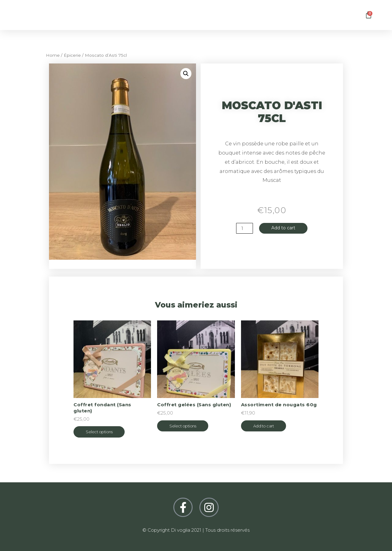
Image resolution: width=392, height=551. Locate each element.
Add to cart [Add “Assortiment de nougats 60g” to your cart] (264, 426)
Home (53, 55)
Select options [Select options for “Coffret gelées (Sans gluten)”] (183, 426)
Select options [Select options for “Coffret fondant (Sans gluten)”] (99, 432)
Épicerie (72, 55)
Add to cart (283, 228)
